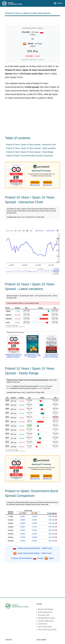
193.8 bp (52, 520)
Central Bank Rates (45, 612)
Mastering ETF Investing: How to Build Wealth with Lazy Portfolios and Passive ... (14, 356)
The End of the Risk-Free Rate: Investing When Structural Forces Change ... (51, 356)
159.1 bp (52, 516)
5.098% (23, 527)
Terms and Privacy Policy (47, 630)
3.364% (35, 541)
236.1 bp (52, 527)
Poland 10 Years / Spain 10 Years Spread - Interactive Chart (31, 145)
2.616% (35, 520)
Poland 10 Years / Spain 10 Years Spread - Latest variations (31, 148)
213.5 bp (52, 523)
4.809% (23, 523)
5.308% (23, 530)
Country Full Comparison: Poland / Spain (32, 558)
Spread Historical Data (46, 618)
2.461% (35, 516)
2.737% (35, 527)
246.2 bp (52, 530)
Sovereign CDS (44, 615)
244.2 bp (52, 537)
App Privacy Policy (45, 627)
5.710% (23, 537)
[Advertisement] (32, 20)
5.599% (23, 534)
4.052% (23, 516)
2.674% (35, 523)
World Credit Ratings (46, 609)
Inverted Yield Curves (46, 621)
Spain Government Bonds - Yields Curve (35, 553)
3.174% (35, 534)
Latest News (42, 624)
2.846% (35, 530)
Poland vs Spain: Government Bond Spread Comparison (30, 156)
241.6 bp (52, 541)
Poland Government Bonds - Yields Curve (35, 548)
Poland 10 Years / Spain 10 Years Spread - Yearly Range (30, 152)
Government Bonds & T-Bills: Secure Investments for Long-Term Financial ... (32, 356)
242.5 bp (52, 534)
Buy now (35, 182)
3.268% (35, 537)
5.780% (23, 541)
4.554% (23, 520)
